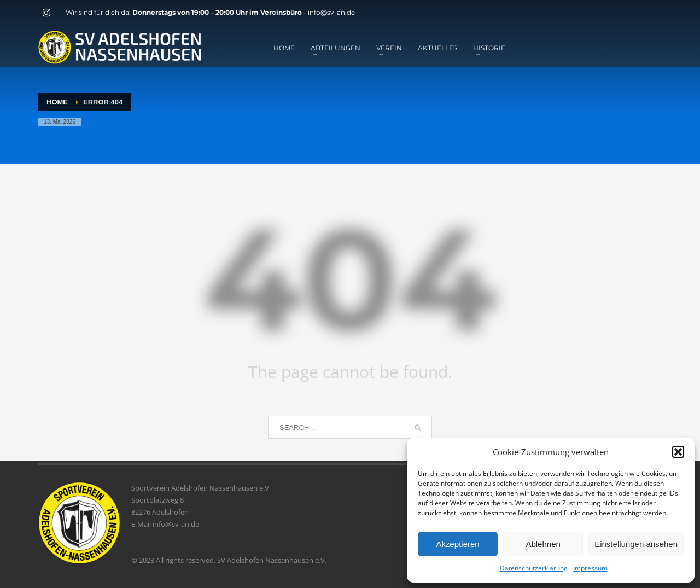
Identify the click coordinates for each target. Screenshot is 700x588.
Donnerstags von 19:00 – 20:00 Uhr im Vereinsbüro (218, 12)
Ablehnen (543, 544)
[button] (678, 452)
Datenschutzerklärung (534, 568)
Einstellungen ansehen (636, 544)
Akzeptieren (457, 544)
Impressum (590, 568)
